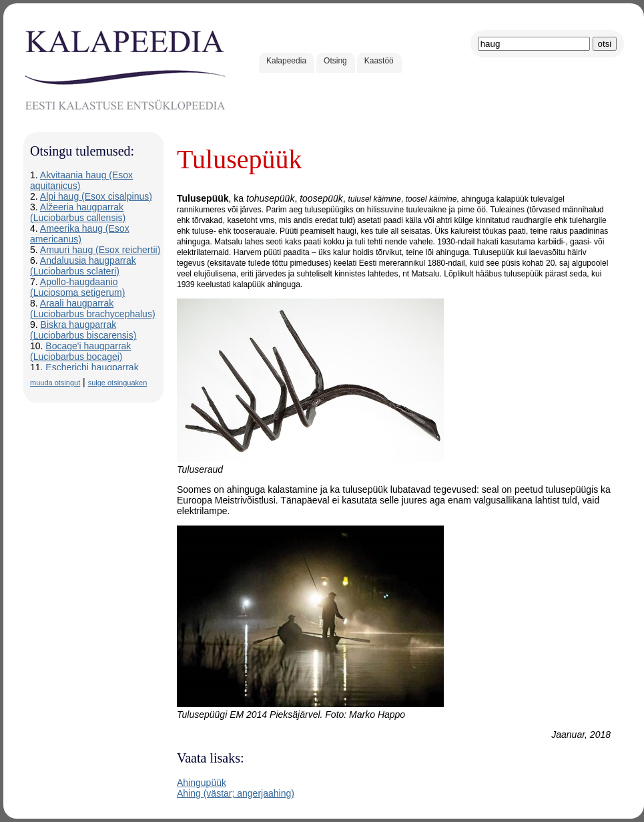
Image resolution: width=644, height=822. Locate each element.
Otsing (335, 61)
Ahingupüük (202, 783)
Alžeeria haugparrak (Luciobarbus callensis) (78, 212)
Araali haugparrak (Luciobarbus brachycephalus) (93, 309)
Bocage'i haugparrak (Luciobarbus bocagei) (80, 351)
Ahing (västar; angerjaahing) (236, 793)
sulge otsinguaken (118, 383)
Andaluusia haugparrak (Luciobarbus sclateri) (83, 266)
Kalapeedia (286, 61)
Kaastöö (379, 61)
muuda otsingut (55, 383)
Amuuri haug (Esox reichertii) (100, 250)
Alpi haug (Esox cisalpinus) (96, 196)
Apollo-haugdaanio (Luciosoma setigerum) (77, 287)
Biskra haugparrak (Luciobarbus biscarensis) (83, 330)
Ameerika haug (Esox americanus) (80, 234)
